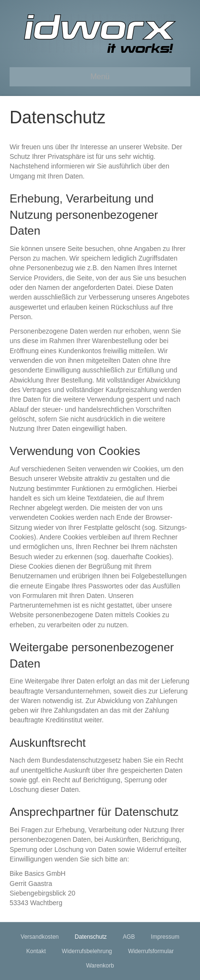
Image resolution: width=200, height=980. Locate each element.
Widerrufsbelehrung (87, 951)
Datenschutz (91, 937)
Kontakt (36, 951)
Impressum (165, 937)
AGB (129, 937)
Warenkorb (100, 966)
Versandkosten (40, 937)
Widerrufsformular (151, 951)
